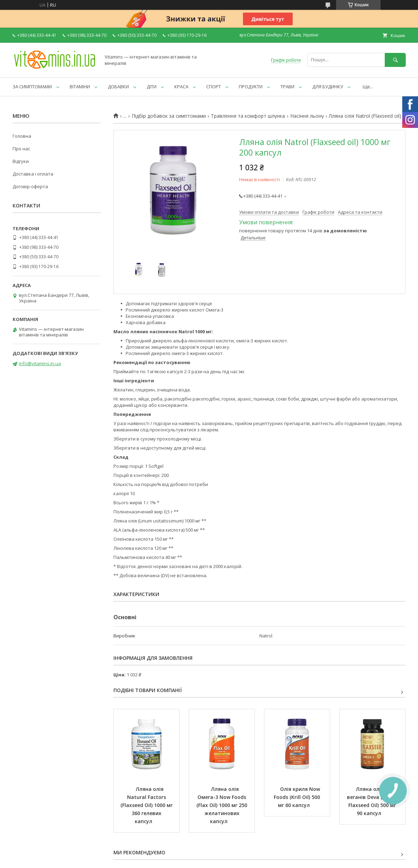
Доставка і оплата (33, 174)
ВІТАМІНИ (80, 87)
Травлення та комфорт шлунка (248, 116)
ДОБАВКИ (118, 87)
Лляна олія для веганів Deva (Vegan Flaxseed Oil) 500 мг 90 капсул (373, 801)
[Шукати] (395, 60)
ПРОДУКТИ (251, 87)
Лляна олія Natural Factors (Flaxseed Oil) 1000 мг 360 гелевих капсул (147, 805)
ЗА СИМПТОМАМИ (32, 87)
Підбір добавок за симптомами (169, 116)
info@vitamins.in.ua (40, 363)
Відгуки (21, 161)
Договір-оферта (30, 186)
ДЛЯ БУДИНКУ (328, 87)
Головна (22, 136)
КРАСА (181, 87)
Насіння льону (307, 116)
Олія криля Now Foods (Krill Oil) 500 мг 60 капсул (298, 797)
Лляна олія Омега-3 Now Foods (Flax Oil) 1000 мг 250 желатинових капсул (222, 805)
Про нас (21, 149)
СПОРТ (214, 87)
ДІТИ (152, 87)
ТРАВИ (287, 87)
